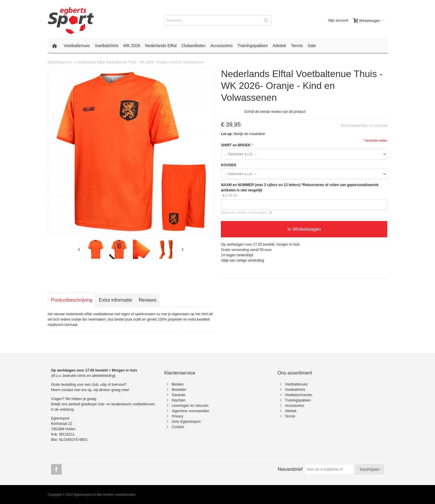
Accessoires (295, 406)
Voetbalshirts (295, 390)
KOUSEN (228, 165)
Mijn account (338, 20)
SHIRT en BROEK (236, 145)
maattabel (257, 134)
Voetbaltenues (296, 384)
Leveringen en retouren (190, 406)
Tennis (290, 416)
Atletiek (291, 411)
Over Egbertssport (186, 422)
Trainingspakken (298, 400)
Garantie (179, 395)
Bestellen (179, 390)
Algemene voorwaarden (191, 411)
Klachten (179, 400)
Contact (178, 427)
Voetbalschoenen (299, 395)
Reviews (147, 300)
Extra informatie (115, 300)
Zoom (131, 151)
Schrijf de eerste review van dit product (275, 112)
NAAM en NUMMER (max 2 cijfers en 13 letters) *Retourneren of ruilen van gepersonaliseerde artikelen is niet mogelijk (300, 188)
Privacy (177, 416)
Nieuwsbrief (290, 469)
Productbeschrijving (72, 300)
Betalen (178, 384)
